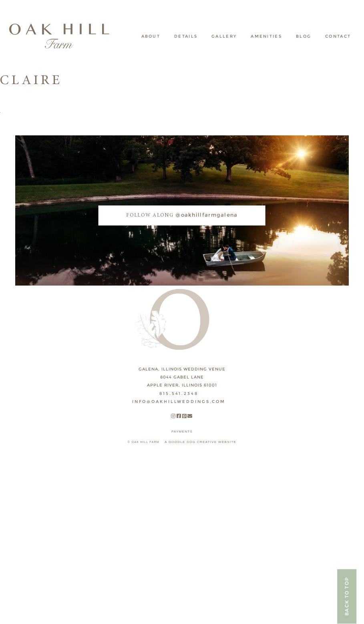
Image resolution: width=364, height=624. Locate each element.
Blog (304, 36)
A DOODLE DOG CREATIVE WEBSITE (200, 442)
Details (186, 36)
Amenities (266, 36)
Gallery (224, 36)
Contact (338, 36)
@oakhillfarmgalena (182, 215)
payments (182, 432)
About (151, 36)
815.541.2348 (179, 394)
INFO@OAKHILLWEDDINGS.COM (179, 402)
